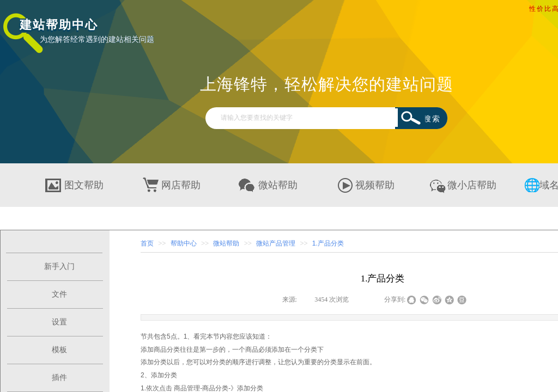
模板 (59, 350)
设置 (59, 322)
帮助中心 (184, 243)
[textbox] (307, 118)
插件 (59, 378)
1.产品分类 (328, 243)
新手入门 (59, 267)
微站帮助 (226, 243)
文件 (59, 294)
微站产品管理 (276, 243)
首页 (147, 243)
